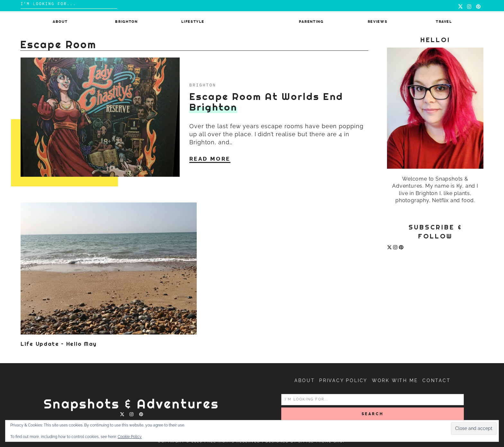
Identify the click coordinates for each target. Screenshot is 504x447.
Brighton (126, 22)
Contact (437, 380)
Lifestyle (193, 22)
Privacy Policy (343, 380)
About (60, 22)
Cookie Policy (130, 437)
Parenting (311, 22)
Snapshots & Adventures (131, 404)
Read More (210, 159)
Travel (444, 22)
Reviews (378, 22)
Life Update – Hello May (59, 344)
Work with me (395, 380)
